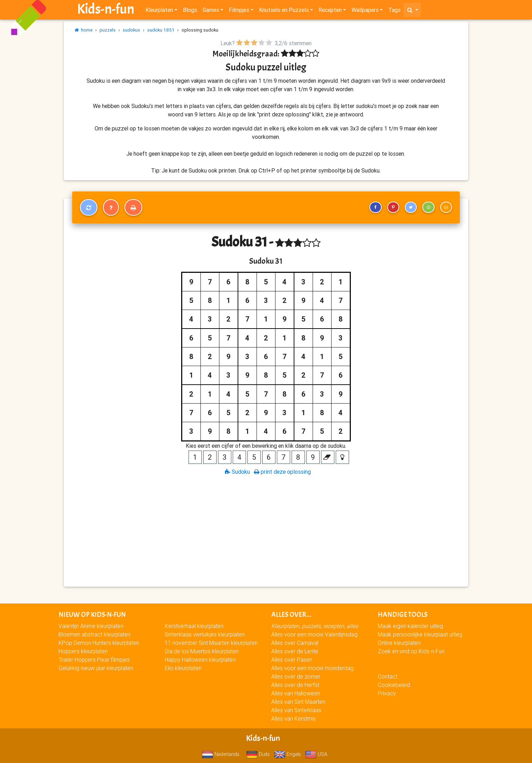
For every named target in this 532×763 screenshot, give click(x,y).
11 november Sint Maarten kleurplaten (211, 643)
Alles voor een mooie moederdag (312, 668)
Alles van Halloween (296, 693)
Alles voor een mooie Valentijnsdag (314, 634)
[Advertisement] (266, 531)
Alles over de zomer (296, 676)
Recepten (330, 11)
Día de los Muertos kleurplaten (202, 651)
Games (211, 11)
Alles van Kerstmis (294, 718)
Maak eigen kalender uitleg (410, 626)
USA (316, 754)
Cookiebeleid (394, 685)
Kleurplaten (159, 11)
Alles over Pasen (292, 660)
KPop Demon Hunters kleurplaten (99, 643)
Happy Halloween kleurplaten (200, 660)
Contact (388, 676)
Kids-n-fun (106, 11)
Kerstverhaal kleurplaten (194, 626)
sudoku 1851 (161, 30)
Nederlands (221, 754)
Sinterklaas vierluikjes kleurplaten (205, 634)
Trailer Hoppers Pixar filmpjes (94, 660)
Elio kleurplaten (183, 668)
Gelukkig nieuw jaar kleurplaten (96, 668)
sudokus (131, 30)
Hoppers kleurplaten (83, 651)
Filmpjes (239, 11)
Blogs (190, 11)
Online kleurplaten (399, 643)
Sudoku (237, 472)
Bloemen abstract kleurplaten (94, 634)
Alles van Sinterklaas (296, 710)
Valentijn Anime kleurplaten (91, 626)
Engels (288, 754)
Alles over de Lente (295, 651)
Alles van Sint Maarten (298, 702)
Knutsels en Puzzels (284, 11)
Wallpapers (365, 11)
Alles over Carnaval (295, 643)
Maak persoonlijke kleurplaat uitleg (420, 634)
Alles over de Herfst (295, 685)
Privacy (387, 693)
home (84, 30)
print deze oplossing (282, 472)
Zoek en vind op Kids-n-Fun (411, 651)
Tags (394, 11)
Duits (258, 754)
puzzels (108, 30)
